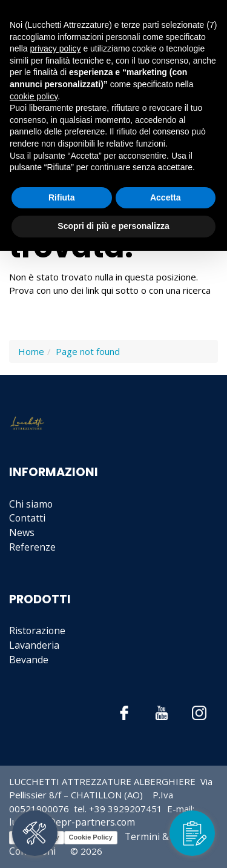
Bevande (29, 660)
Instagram (199, 713)
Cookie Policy (91, 837)
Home (31, 351)
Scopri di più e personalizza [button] (113, 226)
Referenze (32, 547)
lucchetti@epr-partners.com (72, 822)
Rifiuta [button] (62, 197)
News (22, 532)
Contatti (27, 518)
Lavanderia (34, 645)
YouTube (162, 713)
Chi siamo (31, 504)
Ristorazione (37, 631)
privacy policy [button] (55, 48)
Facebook (124, 713)
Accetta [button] (166, 197)
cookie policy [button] (34, 96)
